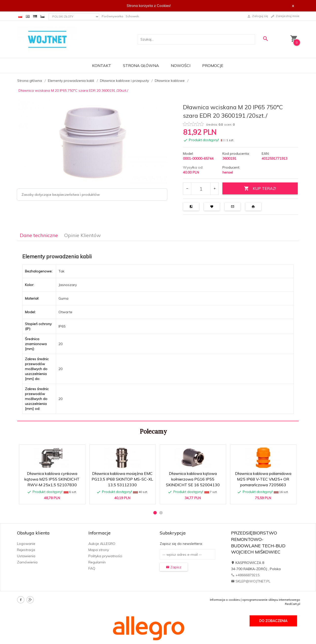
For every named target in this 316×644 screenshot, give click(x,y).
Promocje (213, 66)
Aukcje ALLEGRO (102, 544)
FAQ (92, 568)
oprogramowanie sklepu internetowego (271, 600)
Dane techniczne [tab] (39, 235)
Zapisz (174, 567)
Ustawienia (26, 556)
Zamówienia (27, 562)
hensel (228, 172)
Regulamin (97, 562)
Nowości (181, 66)
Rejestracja (26, 550)
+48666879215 (245, 575)
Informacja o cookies (225, 600)
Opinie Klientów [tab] (82, 235)
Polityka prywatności (105, 556)
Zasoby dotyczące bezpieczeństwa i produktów (61, 195)
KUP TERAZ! (260, 189)
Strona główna (141, 66)
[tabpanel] (158, 331)
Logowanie (26, 544)
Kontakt (102, 66)
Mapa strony (99, 550)
